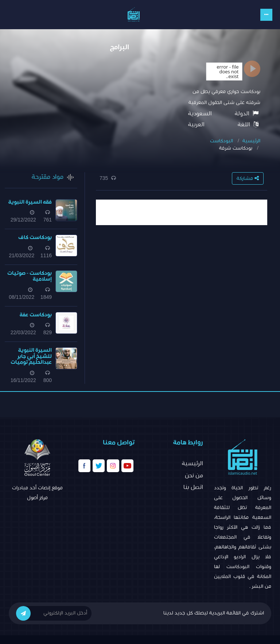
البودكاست (221, 141)
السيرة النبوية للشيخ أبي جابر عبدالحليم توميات (31, 356)
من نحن (194, 475)
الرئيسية (251, 141)
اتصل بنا (193, 487)
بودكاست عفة (36, 315)
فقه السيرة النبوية (30, 202)
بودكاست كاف (35, 237)
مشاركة (248, 178)
